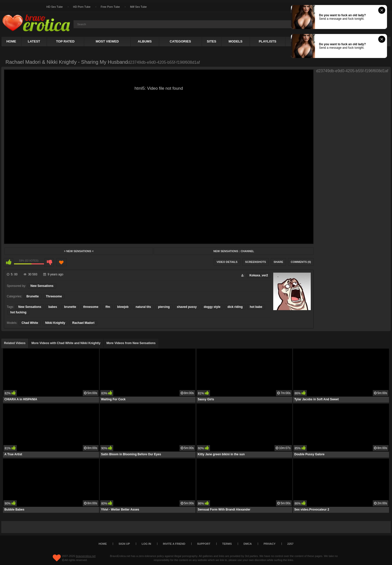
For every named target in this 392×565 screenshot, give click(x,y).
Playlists (267, 41)
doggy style (212, 307)
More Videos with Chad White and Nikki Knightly (66, 343)
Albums (145, 41)
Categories (180, 41)
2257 (290, 544)
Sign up (124, 544)
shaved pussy (187, 307)
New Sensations (79, 251)
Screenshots (255, 262)
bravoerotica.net (86, 556)
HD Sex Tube (55, 7)
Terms (227, 544)
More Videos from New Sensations (131, 343)
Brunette (33, 296)
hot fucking (18, 312)
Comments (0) (301, 262)
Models (235, 41)
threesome (91, 307)
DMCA (248, 544)
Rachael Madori (83, 323)
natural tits (143, 307)
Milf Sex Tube (138, 7)
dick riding (235, 307)
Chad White (30, 323)
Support (204, 544)
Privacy (269, 544)
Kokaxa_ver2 (259, 275)
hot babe (256, 307)
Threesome (54, 296)
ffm (108, 307)
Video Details (227, 262)
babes (53, 307)
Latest (34, 41)
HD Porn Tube (82, 7)
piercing (164, 307)
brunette (70, 307)
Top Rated (65, 41)
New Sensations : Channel (234, 251)
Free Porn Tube (110, 7)
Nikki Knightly (55, 323)
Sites (211, 41)
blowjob (123, 307)
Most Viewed (107, 41)
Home (11, 41)
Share (278, 262)
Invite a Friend (174, 544)
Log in (146, 544)
